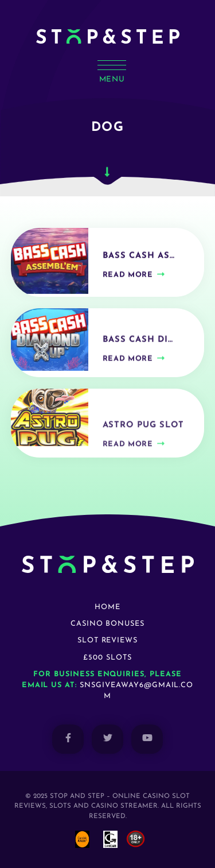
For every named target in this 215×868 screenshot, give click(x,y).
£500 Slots (107, 658)
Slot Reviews (108, 640)
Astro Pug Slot (143, 431)
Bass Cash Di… (138, 344)
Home (107, 607)
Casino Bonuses (107, 624)
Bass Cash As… (139, 259)
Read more (128, 278)
